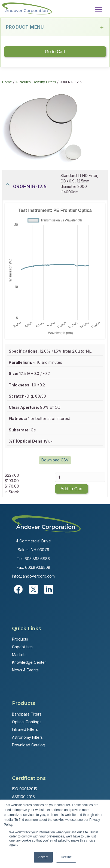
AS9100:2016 (23, 797)
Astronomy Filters (27, 737)
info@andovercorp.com (33, 576)
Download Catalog (29, 745)
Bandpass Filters (27, 714)
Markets (19, 655)
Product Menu (55, 27)
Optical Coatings (27, 722)
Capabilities (22, 647)
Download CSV (55, 460)
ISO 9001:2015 (25, 789)
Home (7, 82)
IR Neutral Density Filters (36, 82)
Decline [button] (66, 857)
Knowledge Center (29, 662)
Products (20, 639)
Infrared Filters (25, 729)
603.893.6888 (37, 559)
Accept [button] (43, 857)
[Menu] (99, 10)
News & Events (25, 670)
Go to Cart (55, 52)
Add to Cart (71, 489)
